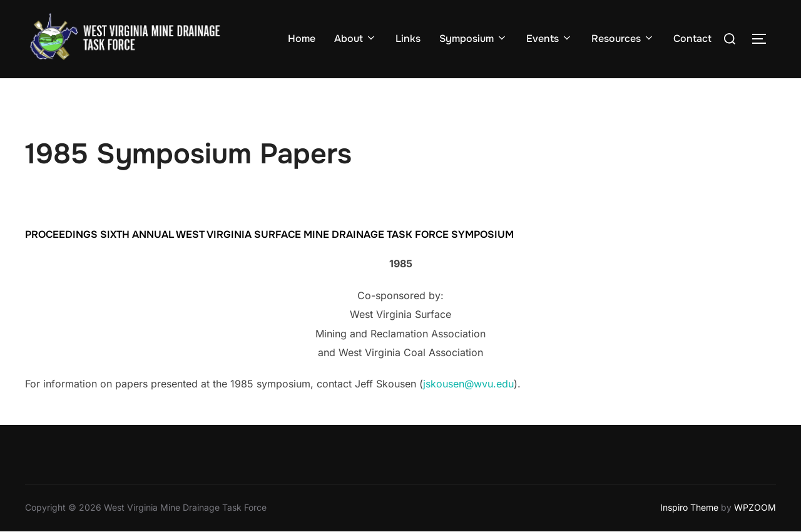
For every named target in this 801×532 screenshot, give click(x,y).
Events (549, 38)
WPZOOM (755, 507)
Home (302, 38)
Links (408, 38)
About (355, 38)
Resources (623, 38)
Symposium (473, 38)
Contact (692, 38)
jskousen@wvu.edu (468, 384)
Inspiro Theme (689, 507)
